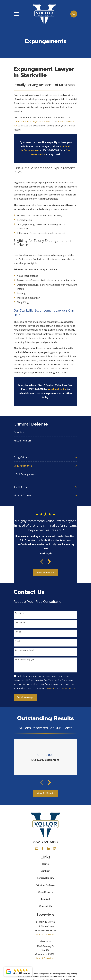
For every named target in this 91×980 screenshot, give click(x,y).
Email (17, 641)
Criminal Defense (45, 885)
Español (45, 899)
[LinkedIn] (49, 849)
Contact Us (45, 906)
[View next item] (49, 562)
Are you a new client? (25, 650)
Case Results (45, 892)
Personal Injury (45, 878)
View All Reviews (45, 573)
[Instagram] (55, 849)
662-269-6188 (45, 842)
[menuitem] (45, 432)
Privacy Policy (51, 688)
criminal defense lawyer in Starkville (32, 122)
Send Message (25, 697)
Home (45, 864)
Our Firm (45, 871)
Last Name (20, 622)
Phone (18, 632)
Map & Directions (45, 934)
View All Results (45, 793)
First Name (20, 613)
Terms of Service (68, 688)
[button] (18, 972)
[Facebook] (42, 849)
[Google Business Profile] (36, 849)
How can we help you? (25, 660)
